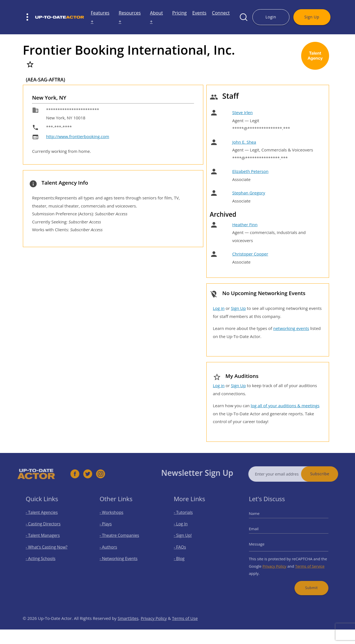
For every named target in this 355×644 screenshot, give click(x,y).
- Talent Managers (45, 537)
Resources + (130, 17)
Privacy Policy (276, 563)
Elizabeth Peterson (250, 171)
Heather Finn (245, 225)
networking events (291, 328)
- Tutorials (187, 517)
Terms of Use (185, 628)
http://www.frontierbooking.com (78, 136)
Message (262, 544)
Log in (219, 308)
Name (259, 518)
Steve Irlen (243, 112)
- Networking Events (120, 556)
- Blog (183, 556)
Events (199, 13)
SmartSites (128, 628)
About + (156, 17)
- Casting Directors (45, 527)
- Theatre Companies (121, 537)
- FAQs (184, 547)
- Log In (184, 527)
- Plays (109, 527)
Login (271, 17)
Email (259, 531)
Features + (100, 17)
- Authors (112, 547)
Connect (221, 13)
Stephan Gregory (249, 193)
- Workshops (114, 517)
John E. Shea (244, 142)
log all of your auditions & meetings (285, 406)
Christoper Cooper (250, 254)
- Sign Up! (186, 537)
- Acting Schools (43, 556)
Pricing (180, 13)
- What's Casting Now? (48, 547)
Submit (308, 581)
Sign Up (312, 17)
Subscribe (329, 474)
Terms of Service (307, 563)
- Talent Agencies (44, 517)
